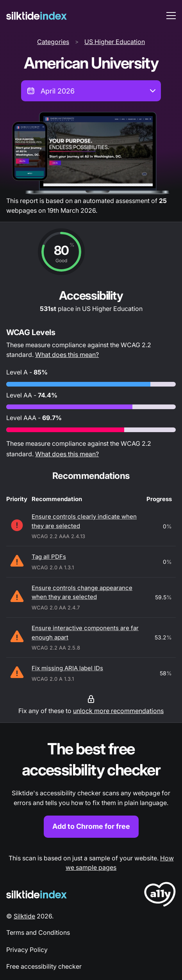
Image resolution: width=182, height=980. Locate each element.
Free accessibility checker (44, 966)
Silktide (24, 916)
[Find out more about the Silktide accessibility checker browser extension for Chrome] (91, 788)
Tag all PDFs (49, 557)
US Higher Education (115, 42)
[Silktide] (37, 16)
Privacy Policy (27, 950)
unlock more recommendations (118, 711)
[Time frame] (91, 91)
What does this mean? (67, 355)
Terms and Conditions (38, 932)
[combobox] (91, 91)
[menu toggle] (171, 16)
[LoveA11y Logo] (160, 896)
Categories (53, 42)
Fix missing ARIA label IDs (67, 668)
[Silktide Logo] (37, 894)
